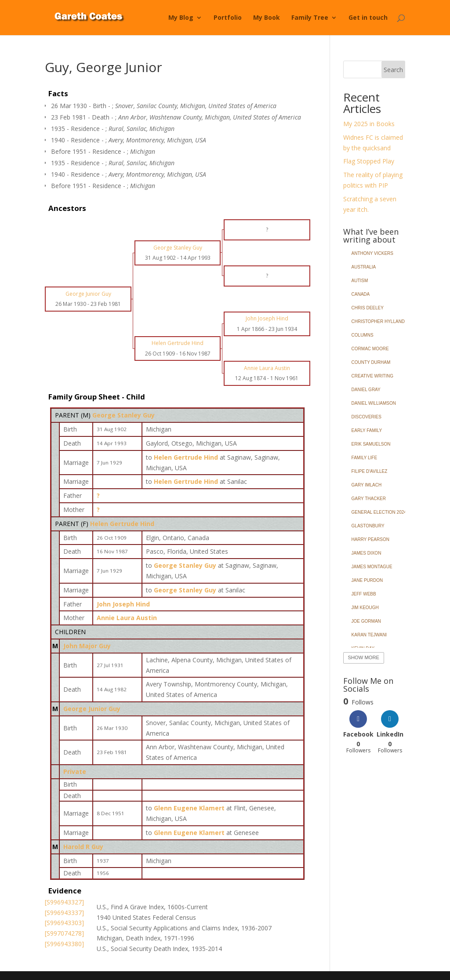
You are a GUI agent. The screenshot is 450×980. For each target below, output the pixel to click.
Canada (361, 294)
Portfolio (228, 18)
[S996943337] (64, 913)
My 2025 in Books (369, 124)
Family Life (365, 458)
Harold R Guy (83, 847)
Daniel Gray (366, 390)
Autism (360, 281)
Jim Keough (365, 608)
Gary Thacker (369, 499)
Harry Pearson (370, 539)
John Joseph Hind (123, 604)
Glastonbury (368, 526)
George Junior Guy (92, 709)
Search (393, 70)
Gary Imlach (367, 485)
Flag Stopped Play (369, 161)
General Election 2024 (379, 512)
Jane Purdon (367, 580)
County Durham (371, 362)
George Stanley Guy (123, 415)
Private (75, 771)
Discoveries (367, 417)
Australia (364, 267)
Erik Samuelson (371, 444)
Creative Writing (372, 376)
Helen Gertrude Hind (122, 524)
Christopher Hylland (378, 321)
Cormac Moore (370, 349)
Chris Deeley (368, 308)
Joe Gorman (366, 621)
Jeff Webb (364, 594)
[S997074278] (64, 933)
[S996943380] (64, 944)
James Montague (372, 567)
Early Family (367, 430)
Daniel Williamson (374, 403)
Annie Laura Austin (127, 618)
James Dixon (367, 553)
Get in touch (368, 18)
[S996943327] (64, 902)
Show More (364, 657)
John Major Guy (87, 646)
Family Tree (310, 18)
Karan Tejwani (369, 635)
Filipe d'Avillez (370, 471)
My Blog (181, 18)
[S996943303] (64, 923)
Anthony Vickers (372, 253)
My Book (267, 18)
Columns (363, 335)
